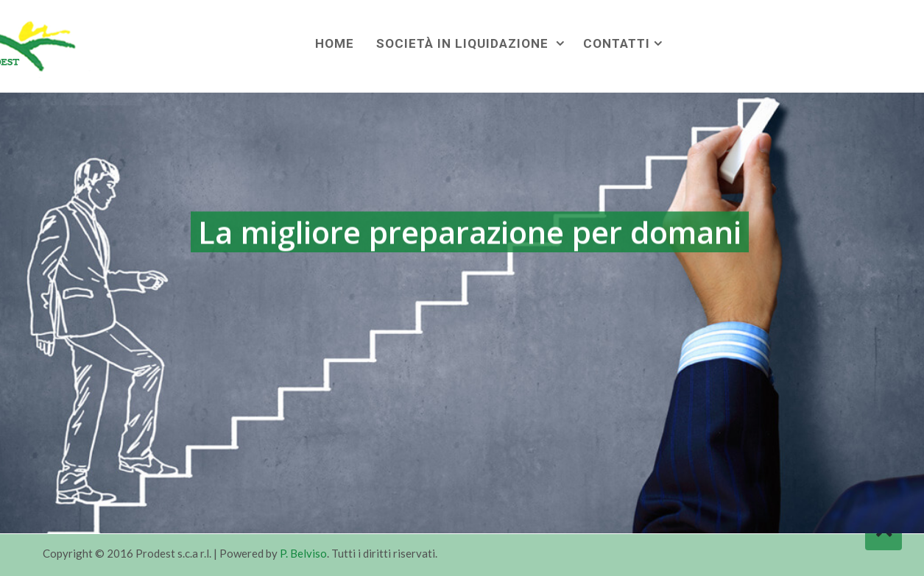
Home (335, 43)
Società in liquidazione (464, 43)
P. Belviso (303, 553)
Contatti (617, 43)
